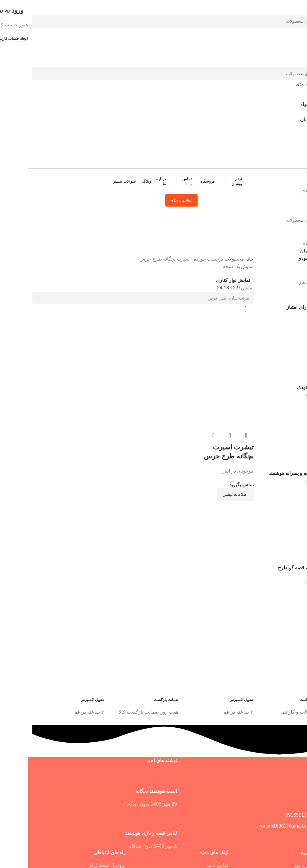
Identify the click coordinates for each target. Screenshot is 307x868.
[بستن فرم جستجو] (300, 7)
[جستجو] (153, 21)
